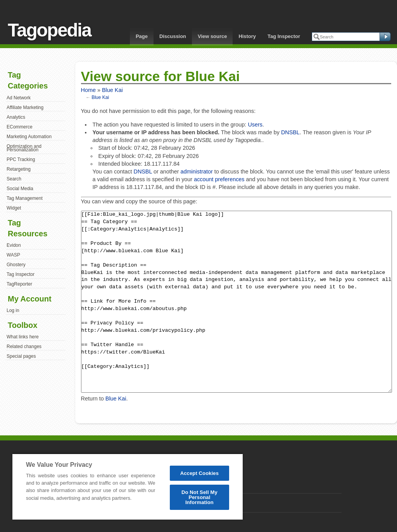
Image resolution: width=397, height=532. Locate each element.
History (247, 36)
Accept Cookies (199, 473)
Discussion (173, 36)
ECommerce (20, 127)
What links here (23, 337)
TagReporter (19, 284)
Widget (14, 208)
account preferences (219, 179)
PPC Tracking (21, 159)
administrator (197, 172)
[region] (128, 486)
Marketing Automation (29, 137)
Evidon (14, 245)
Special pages (21, 356)
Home (88, 90)
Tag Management (25, 198)
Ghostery (16, 265)
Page (142, 36)
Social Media (20, 189)
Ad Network (19, 98)
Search (14, 179)
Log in (13, 310)
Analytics (16, 117)
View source (212, 36)
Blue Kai (112, 90)
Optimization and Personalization (24, 148)
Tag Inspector (284, 36)
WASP (13, 255)
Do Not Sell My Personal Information (199, 497)
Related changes (24, 347)
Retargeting (19, 169)
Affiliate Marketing (25, 107)
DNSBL (290, 132)
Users (255, 125)
